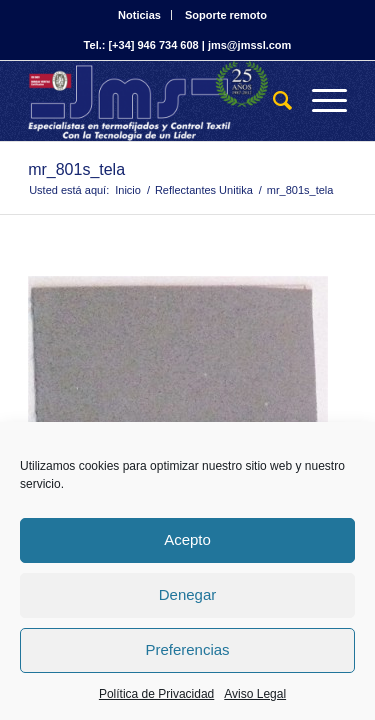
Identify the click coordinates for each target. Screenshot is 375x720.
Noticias (139, 15)
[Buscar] (272, 101)
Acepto (187, 539)
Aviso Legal (255, 694)
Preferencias (187, 649)
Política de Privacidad (156, 694)
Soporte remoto (226, 15)
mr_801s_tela (76, 169)
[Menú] (319, 101)
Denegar (188, 594)
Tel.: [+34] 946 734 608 (141, 45)
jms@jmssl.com (249, 45)
